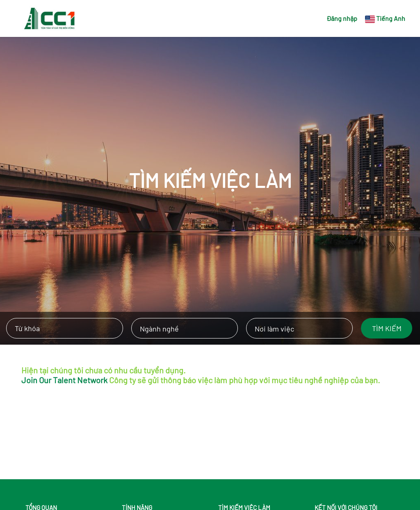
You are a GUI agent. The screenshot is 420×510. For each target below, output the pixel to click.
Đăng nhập (342, 18)
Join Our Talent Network (64, 380)
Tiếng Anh (391, 18)
